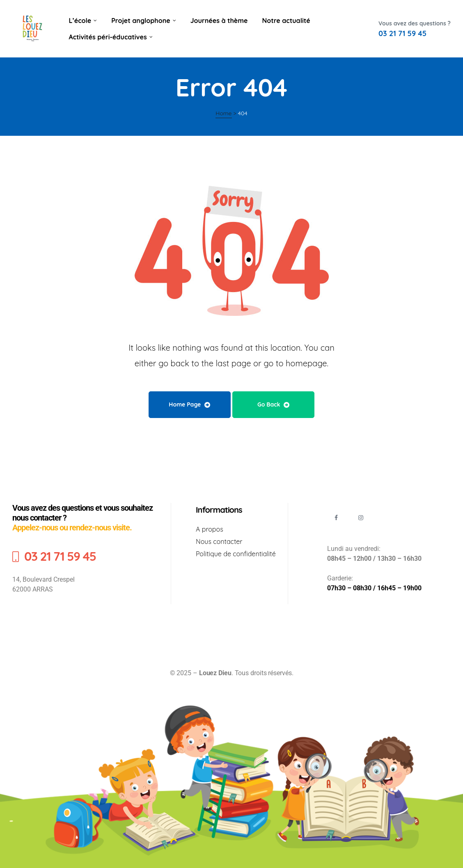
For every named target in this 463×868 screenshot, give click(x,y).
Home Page (189, 404)
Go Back (274, 404)
